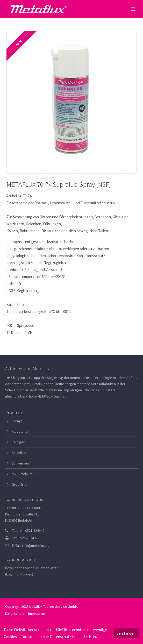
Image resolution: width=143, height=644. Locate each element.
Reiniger (18, 442)
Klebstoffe (20, 431)
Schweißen (20, 463)
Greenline (19, 484)
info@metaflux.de (36, 545)
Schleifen (19, 453)
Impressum (37, 613)
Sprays (17, 421)
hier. (93, 637)
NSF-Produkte (22, 474)
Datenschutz (15, 613)
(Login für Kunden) (19, 574)
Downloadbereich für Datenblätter (32, 568)
